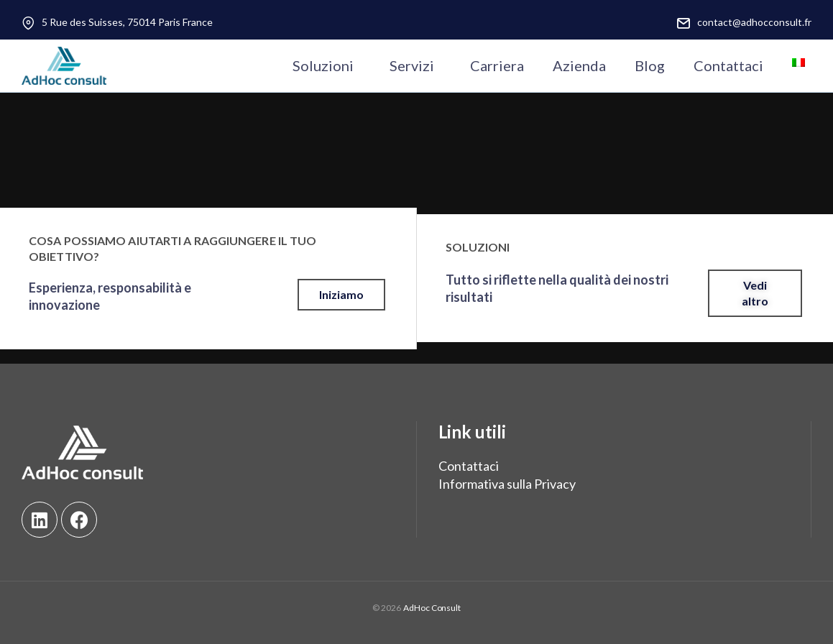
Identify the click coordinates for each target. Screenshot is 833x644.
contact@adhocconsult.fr (754, 22)
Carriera (497, 65)
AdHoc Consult (432, 608)
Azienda (579, 65)
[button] (341, 295)
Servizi (412, 65)
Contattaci (728, 65)
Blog (650, 65)
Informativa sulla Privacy (507, 484)
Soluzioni (323, 65)
